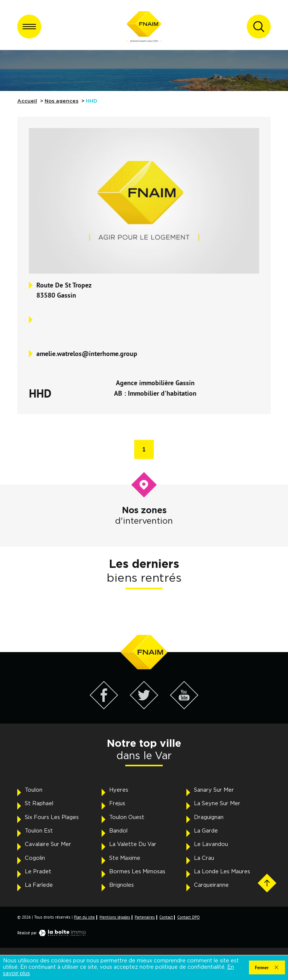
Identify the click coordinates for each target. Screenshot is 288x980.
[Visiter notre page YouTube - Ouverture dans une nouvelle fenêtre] (184, 707)
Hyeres (119, 790)
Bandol (118, 831)
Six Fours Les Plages (52, 817)
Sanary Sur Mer (214, 790)
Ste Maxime (125, 858)
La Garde (206, 831)
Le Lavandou (211, 844)
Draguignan (209, 817)
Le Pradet (38, 872)
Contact (166, 917)
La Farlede (39, 885)
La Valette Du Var (133, 844)
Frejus (117, 804)
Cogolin (35, 858)
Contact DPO (189, 917)
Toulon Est (39, 831)
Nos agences (61, 101)
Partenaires (145, 917)
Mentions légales (115, 917)
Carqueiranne (211, 885)
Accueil (27, 101)
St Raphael (39, 804)
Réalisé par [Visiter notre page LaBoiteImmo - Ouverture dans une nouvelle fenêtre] (53, 933)
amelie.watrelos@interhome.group (87, 353)
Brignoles (121, 885)
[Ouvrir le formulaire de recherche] (259, 27)
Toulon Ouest (127, 817)
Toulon (34, 790)
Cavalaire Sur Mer (48, 844)
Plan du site (84, 917)
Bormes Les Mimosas (137, 872)
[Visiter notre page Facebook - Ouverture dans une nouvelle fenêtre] (104, 707)
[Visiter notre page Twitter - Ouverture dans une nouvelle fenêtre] (144, 707)
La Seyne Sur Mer (217, 804)
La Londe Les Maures (222, 872)
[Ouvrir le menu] (29, 27)
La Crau (204, 858)
